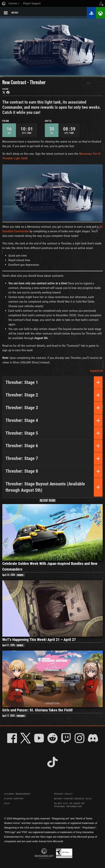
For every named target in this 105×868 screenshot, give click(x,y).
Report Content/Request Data (73, 799)
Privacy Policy (64, 794)
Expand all (96, 371)
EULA (7, 803)
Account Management (17, 794)
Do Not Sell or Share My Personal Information (69, 805)
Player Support (14, 799)
